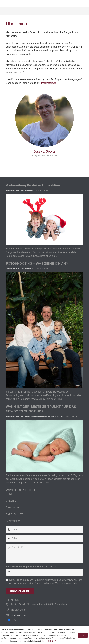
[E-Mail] (44, 539)
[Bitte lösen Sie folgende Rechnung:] (44, 572)
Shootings (27, 190)
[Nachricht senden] (20, 591)
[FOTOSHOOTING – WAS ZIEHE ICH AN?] (44, 274)
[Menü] (4, 11)
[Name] (44, 530)
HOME (9, 494)
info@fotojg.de (49, 83)
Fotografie (13, 190)
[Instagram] (15, 620)
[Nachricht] (44, 553)
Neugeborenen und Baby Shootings (42, 416)
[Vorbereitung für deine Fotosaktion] (44, 196)
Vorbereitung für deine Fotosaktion (33, 185)
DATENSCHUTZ (14, 514)
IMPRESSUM (13, 521)
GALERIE (11, 501)
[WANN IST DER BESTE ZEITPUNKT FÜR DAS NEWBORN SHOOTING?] (44, 422)
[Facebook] (9, 620)
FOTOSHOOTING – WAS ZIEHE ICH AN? (37, 264)
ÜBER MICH (12, 508)
